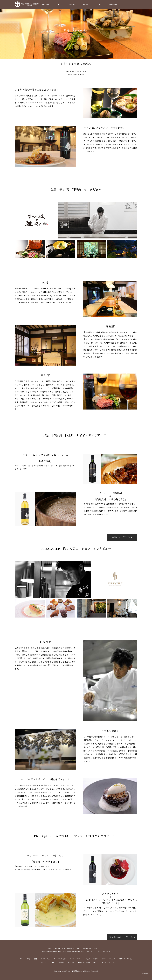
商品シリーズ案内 (92, 959)
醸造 (28, 959)
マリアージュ (45, 959)
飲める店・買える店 (126, 959)
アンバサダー (42, 962)
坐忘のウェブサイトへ (122, 537)
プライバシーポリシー (107, 962)
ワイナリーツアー (76, 959)
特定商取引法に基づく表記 (87, 962)
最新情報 (61, 962)
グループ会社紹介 (60, 959)
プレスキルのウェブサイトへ (122, 937)
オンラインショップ (108, 959)
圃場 (21, 959)
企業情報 (71, 962)
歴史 (35, 959)
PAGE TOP (145, 973)
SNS (52, 962)
